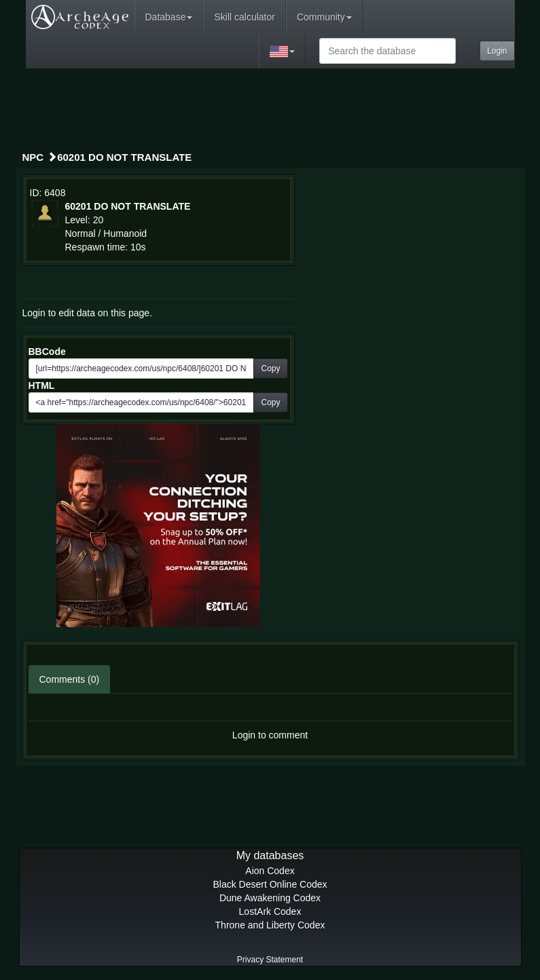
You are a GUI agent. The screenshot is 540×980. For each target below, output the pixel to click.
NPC (33, 157)
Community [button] (324, 17)
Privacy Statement (270, 960)
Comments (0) (70, 679)
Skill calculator (244, 17)
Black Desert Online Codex (270, 884)
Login (497, 51)
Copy (270, 369)
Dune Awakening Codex (270, 898)
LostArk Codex (270, 911)
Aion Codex (270, 871)
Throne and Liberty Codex (270, 925)
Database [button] (169, 17)
